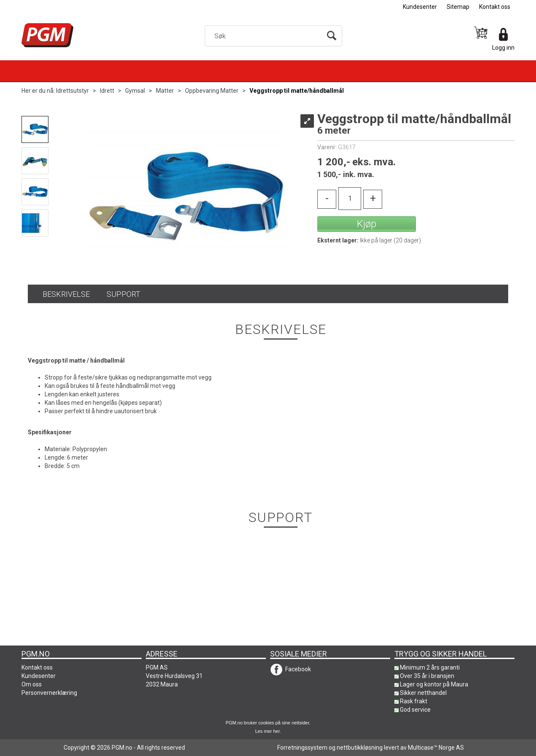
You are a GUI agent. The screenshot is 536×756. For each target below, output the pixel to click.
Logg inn (503, 48)
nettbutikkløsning (360, 748)
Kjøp (367, 224)
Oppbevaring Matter (212, 91)
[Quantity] (350, 199)
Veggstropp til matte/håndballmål (297, 91)
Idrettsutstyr (72, 91)
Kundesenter (420, 7)
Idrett (107, 91)
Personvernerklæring (49, 693)
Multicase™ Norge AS (436, 748)
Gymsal (135, 91)
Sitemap (458, 7)
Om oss (32, 684)
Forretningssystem (302, 748)
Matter (165, 91)
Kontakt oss (495, 7)
